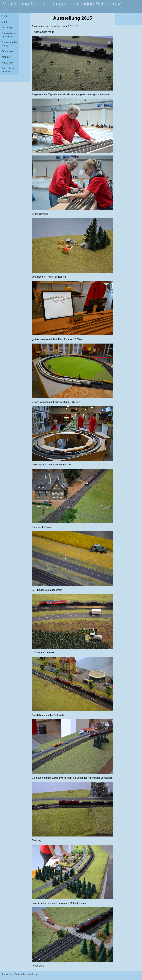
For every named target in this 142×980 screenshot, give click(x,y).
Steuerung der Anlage (9, 44)
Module (6, 57)
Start (4, 16)
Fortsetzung (38, 966)
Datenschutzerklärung (26, 974)
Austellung (7, 63)
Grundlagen (8, 51)
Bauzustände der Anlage (9, 35)
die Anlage (7, 28)
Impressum (8, 974)
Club (4, 22)
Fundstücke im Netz (8, 70)
